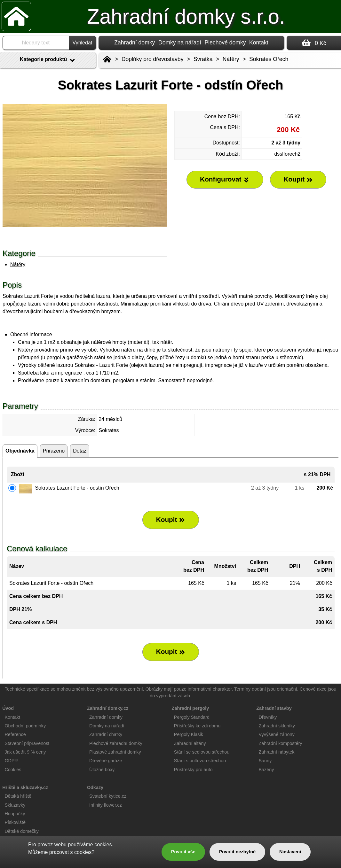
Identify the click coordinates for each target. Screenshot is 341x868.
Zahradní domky (135, 43)
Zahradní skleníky (277, 726)
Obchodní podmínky (25, 726)
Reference (15, 734)
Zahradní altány (190, 743)
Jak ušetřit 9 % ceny (25, 752)
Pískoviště (15, 822)
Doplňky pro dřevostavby (153, 59)
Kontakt (259, 43)
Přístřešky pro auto (193, 770)
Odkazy (95, 787)
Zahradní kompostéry (280, 743)
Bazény (266, 770)
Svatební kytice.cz (108, 796)
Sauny (265, 761)
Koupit (171, 520)
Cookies (13, 770)
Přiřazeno (54, 451)
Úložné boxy (102, 770)
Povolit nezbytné (237, 852)
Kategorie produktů (48, 60)
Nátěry (18, 264)
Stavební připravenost (27, 743)
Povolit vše (183, 852)
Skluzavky (15, 805)
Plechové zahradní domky (116, 743)
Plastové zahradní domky (115, 752)
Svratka (203, 59)
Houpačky (15, 814)
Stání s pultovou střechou (200, 761)
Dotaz (80, 451)
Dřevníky (268, 717)
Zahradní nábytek (276, 752)
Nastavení (290, 852)
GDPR (11, 761)
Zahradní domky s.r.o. (186, 17)
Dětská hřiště (18, 796)
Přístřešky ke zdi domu (197, 726)
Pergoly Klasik (189, 734)
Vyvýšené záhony (276, 734)
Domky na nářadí (180, 43)
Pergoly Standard (192, 717)
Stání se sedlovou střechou (202, 752)
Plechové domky (225, 43)
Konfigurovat (225, 179)
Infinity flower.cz (106, 805)
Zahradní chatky (106, 734)
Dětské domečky (21, 831)
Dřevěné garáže (106, 761)
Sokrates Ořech (269, 59)
